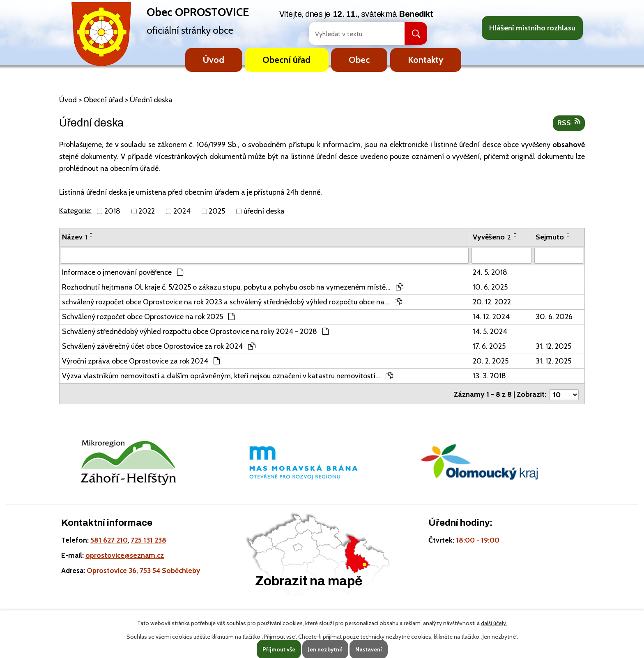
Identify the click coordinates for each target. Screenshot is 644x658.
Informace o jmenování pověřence (123, 272)
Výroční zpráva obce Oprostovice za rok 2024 (141, 361)
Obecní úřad (286, 60)
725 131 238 (148, 538)
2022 (147, 211)
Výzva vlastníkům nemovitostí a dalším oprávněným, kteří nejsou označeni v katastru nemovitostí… (228, 375)
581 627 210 (109, 538)
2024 (182, 211)
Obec (359, 60)
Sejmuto (550, 237)
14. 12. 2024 (491, 316)
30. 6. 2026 (554, 316)
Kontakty (426, 60)
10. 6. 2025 (490, 287)
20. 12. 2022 (492, 301)
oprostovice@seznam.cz (125, 553)
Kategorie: (75, 211)
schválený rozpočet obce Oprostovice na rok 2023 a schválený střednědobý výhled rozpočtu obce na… (232, 301)
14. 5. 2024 (490, 331)
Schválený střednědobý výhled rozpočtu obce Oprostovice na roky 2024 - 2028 (195, 331)
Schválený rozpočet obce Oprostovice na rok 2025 (148, 316)
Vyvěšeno (492, 237)
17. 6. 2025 (489, 346)
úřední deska (264, 211)
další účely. (494, 623)
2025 (217, 211)
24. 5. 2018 (490, 272)
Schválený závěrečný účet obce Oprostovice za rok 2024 (159, 346)
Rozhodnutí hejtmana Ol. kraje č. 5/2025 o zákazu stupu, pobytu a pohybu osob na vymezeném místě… (233, 287)
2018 (112, 211)
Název (75, 237)
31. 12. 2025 (553, 346)
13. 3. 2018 (489, 375)
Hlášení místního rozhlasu (532, 28)
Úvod (214, 60)
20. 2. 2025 (491, 361)
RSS (569, 122)
